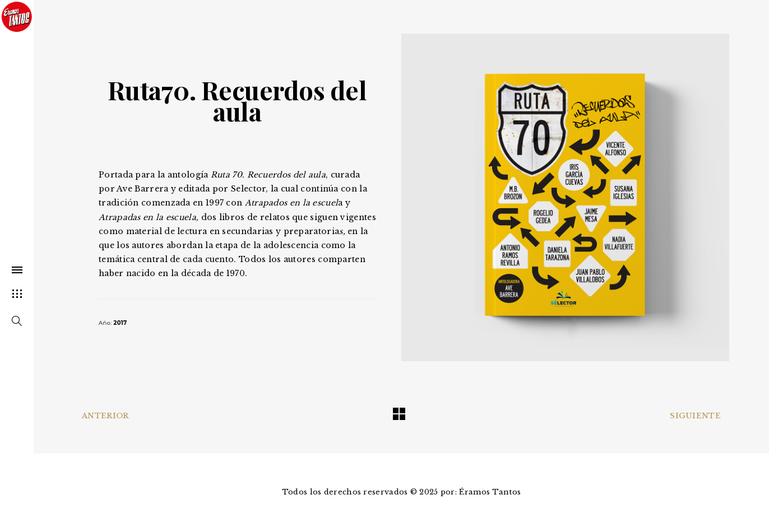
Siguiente (695, 416)
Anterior (105, 416)
